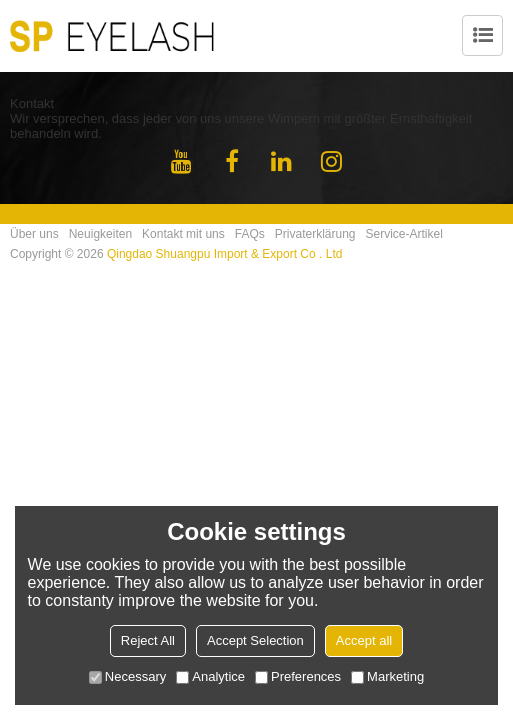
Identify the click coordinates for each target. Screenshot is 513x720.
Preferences (298, 676)
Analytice (210, 676)
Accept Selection (255, 640)
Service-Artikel (404, 234)
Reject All (148, 640)
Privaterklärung (315, 234)
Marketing (387, 676)
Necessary (127, 676)
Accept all (364, 640)
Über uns (34, 234)
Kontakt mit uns (183, 234)
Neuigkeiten (100, 234)
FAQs (250, 234)
